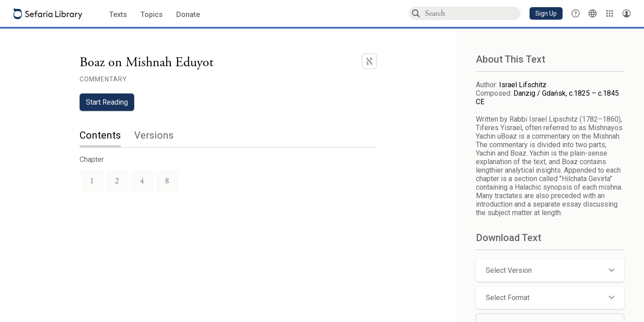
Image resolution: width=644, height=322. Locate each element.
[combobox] (472, 13)
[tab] (107, 136)
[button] (546, 13)
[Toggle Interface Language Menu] (593, 13)
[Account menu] (627, 13)
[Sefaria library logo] (48, 14)
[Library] (610, 13)
